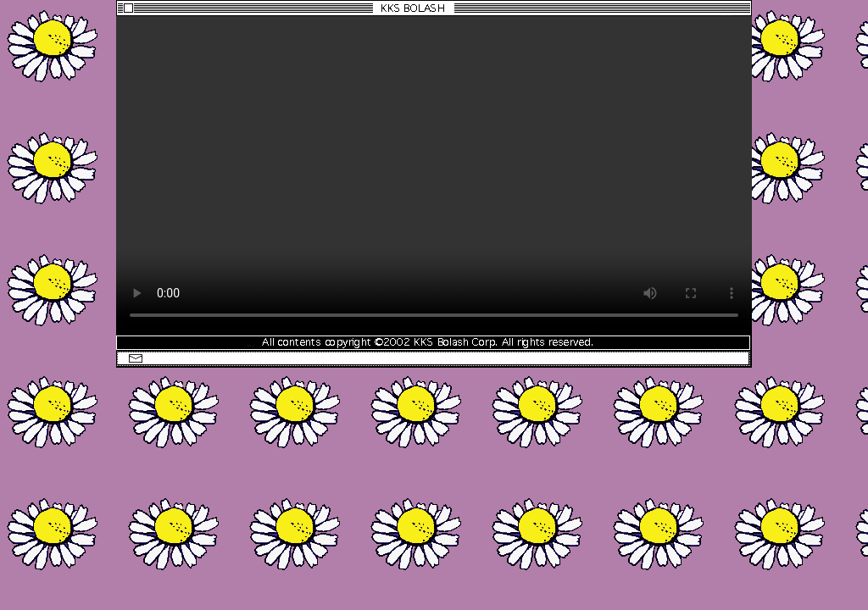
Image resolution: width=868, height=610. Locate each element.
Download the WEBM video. (434, 175)
